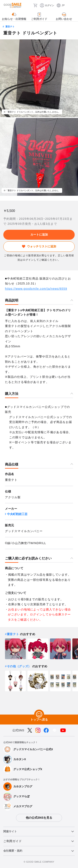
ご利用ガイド (12, 841)
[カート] (35, 5)
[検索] (29, 5)
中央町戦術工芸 (17, 514)
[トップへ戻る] (39, 715)
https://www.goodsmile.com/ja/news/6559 (36, 289)
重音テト (10, 27)
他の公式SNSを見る (39, 818)
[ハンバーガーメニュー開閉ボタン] (72, 5)
